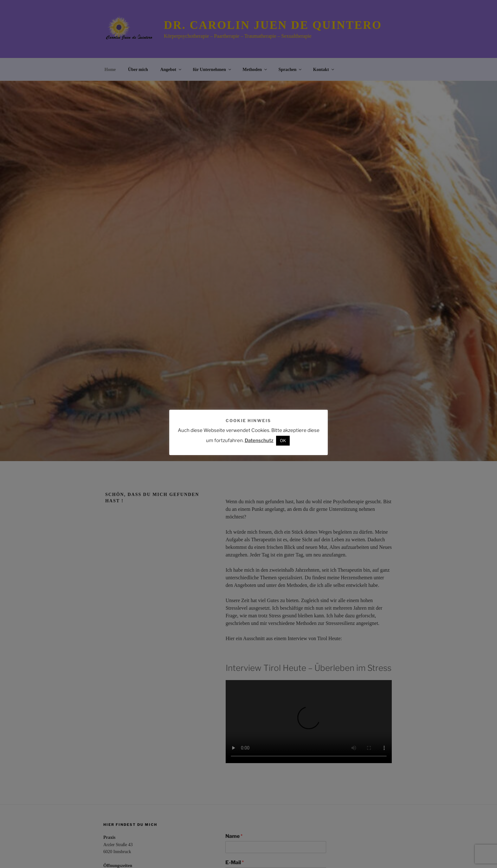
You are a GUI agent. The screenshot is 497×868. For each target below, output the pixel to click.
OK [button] (283, 440)
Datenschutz (259, 440)
